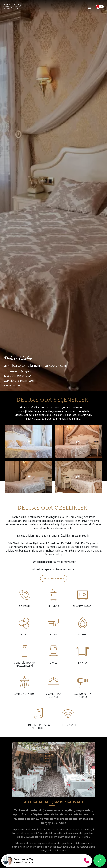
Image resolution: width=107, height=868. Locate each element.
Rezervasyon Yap (54, 579)
